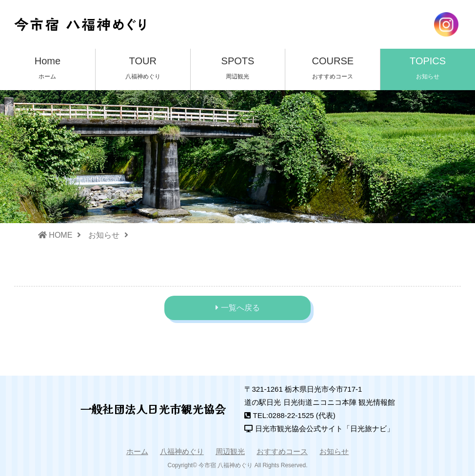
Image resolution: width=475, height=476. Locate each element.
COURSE (333, 69)
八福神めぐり (182, 451)
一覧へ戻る (240, 308)
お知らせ (104, 235)
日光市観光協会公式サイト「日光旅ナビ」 (325, 428)
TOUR (143, 69)
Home (48, 69)
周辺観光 (230, 451)
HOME (55, 235)
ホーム (137, 451)
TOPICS (428, 69)
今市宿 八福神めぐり (226, 465)
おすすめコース (282, 451)
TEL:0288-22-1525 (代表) (294, 415)
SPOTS (238, 69)
